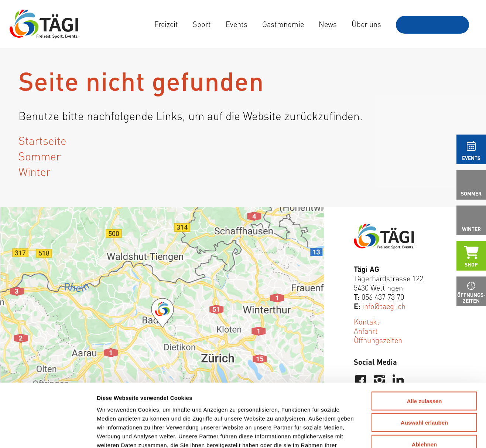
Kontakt (367, 321)
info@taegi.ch (384, 306)
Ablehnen (424, 386)
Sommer (40, 156)
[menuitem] (166, 24)
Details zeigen (386, 433)
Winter (35, 171)
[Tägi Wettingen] (44, 24)
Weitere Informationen (234, 396)
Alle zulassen (424, 343)
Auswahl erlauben (424, 365)
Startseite (42, 140)
